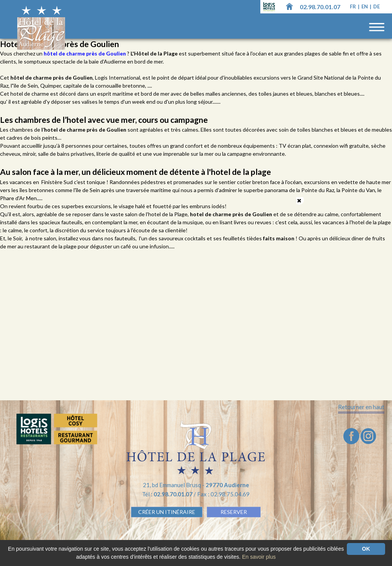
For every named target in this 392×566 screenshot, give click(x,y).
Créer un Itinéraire (167, 512)
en (365, 7)
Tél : (168, 494)
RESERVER (234, 512)
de (376, 7)
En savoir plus (259, 557)
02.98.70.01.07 (320, 7)
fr (354, 7)
